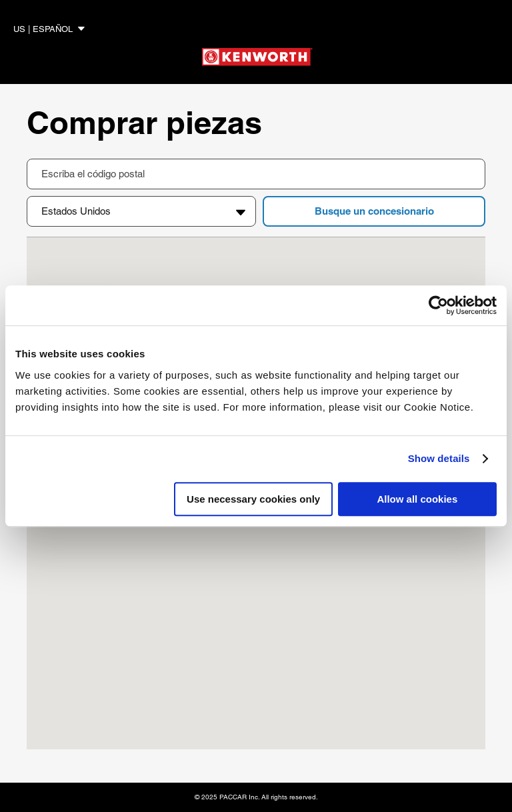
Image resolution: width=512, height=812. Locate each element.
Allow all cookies (417, 499)
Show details (439, 458)
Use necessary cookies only (253, 499)
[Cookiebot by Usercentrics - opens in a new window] (438, 305)
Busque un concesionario (374, 211)
